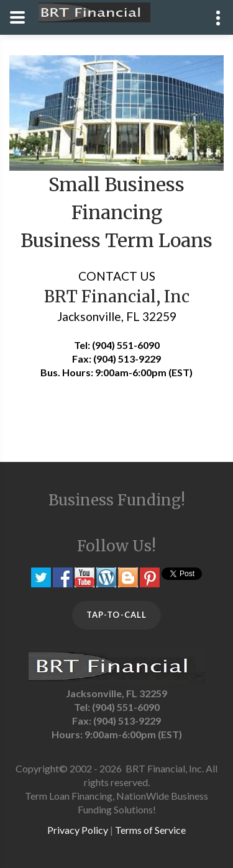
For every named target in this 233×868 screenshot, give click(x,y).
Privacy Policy (78, 830)
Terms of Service (150, 830)
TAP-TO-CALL (116, 615)
